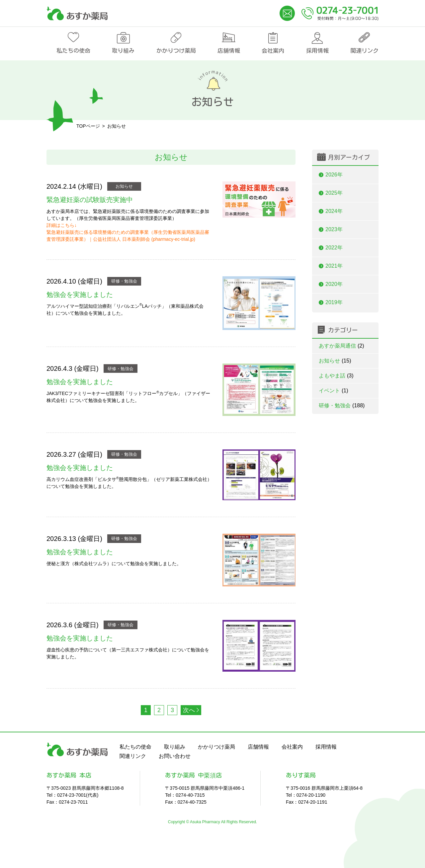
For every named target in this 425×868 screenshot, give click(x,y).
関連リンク (364, 51)
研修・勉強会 (124, 281)
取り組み (123, 51)
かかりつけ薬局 (176, 51)
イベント (334, 391)
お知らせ (124, 186)
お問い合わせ (175, 756)
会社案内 (273, 51)
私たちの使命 (73, 51)
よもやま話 (336, 376)
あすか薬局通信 (341, 346)
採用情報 (317, 51)
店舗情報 (229, 51)
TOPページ (88, 126)
